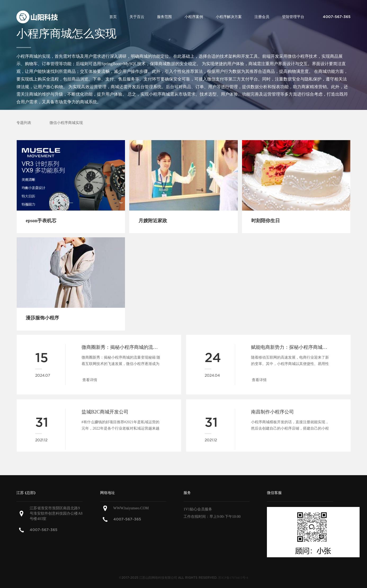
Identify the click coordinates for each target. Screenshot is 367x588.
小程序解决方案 (229, 17)
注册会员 (262, 17)
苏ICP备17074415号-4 (233, 578)
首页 (113, 17)
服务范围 (164, 17)
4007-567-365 (44, 530)
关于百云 (137, 17)
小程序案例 (194, 17)
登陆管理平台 (293, 17)
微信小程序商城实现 (66, 123)
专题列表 (24, 123)
